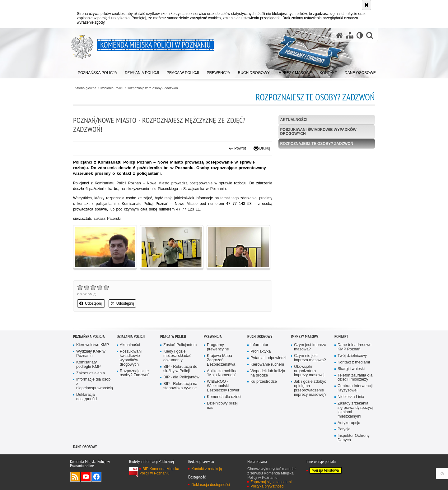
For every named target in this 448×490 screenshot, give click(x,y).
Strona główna (85, 88)
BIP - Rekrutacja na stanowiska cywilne (180, 386)
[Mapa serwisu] (350, 35)
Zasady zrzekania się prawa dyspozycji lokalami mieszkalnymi (356, 410)
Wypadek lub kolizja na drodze (268, 373)
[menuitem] (98, 72)
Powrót (237, 148)
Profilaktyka (261, 351)
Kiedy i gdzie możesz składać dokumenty (177, 356)
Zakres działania (91, 373)
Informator (259, 345)
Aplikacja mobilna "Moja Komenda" (222, 373)
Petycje (344, 429)
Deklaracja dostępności (87, 397)
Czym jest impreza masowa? (310, 347)
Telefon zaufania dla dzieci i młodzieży (355, 378)
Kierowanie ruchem (267, 365)
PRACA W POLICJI (173, 337)
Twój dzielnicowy (352, 356)
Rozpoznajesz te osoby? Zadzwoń (152, 88)
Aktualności (294, 120)
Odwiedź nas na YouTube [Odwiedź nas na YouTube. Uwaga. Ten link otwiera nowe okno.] (86, 477)
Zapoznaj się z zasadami (271, 482)
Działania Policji (112, 88)
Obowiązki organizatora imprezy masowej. (310, 371)
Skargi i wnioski (351, 369)
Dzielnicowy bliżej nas (222, 406)
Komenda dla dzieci (224, 397)
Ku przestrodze (264, 382)
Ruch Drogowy (260, 337)
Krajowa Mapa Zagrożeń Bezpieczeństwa (221, 360)
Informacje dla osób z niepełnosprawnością (94, 384)
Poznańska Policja (89, 337)
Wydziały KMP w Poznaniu (91, 354)
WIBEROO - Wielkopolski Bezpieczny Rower (223, 386)
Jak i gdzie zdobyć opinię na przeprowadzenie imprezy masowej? (310, 388)
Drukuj (262, 148)
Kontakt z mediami (354, 362)
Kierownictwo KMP (93, 345)
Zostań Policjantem (180, 345)
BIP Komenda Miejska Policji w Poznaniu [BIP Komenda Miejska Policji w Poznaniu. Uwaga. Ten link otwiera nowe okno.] (159, 471)
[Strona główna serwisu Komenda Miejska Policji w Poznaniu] (339, 35)
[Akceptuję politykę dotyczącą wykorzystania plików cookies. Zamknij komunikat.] (366, 5)
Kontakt (341, 337)
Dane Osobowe (85, 447)
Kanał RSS (75, 477)
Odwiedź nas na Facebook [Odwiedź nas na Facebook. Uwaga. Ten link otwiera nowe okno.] (96, 477)
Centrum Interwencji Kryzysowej (355, 388)
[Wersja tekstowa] (360, 35)
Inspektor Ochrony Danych (354, 438)
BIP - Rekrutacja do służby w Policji (180, 369)
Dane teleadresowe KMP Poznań (355, 347)
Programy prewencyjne (218, 347)
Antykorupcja (349, 423)
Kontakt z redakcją (207, 469)
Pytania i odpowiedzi (268, 358)
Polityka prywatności (267, 486)
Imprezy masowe (305, 337)
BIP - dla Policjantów (181, 377)
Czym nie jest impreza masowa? (310, 358)
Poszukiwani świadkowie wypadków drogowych (318, 132)
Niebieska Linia (351, 397)
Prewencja (213, 337)
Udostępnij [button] (91, 303)
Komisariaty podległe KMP (89, 365)
